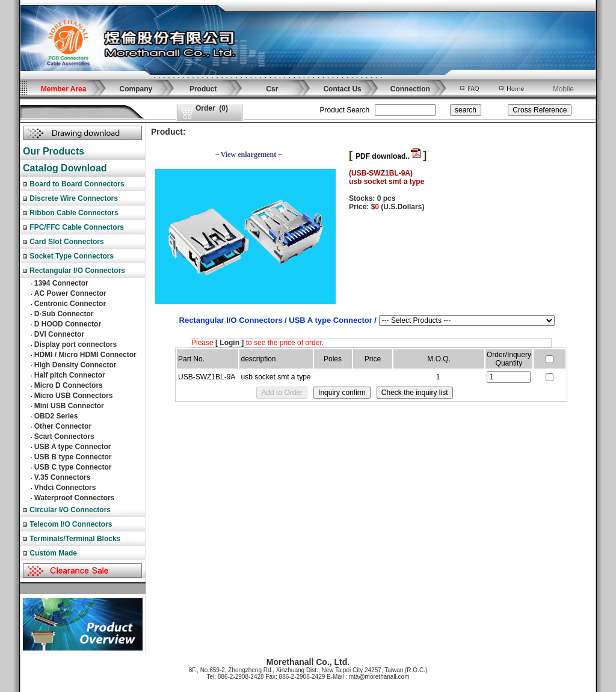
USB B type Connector (73, 457)
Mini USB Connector (69, 406)
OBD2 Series (56, 416)
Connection (410, 89)
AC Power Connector (70, 293)
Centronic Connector (70, 304)
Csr (272, 89)
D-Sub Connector (64, 314)
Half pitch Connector (70, 375)
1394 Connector (61, 283)
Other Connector (63, 426)
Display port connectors (75, 344)
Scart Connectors (64, 436)
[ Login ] (229, 343)
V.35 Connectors (63, 477)
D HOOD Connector (68, 324)
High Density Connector (75, 365)
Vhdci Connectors (65, 488)
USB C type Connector (73, 467)
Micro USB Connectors (74, 396)
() (212, 108)
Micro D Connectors (69, 385)
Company (136, 89)
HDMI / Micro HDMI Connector (85, 355)
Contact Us (342, 89)
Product (203, 89)
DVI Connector (59, 334)
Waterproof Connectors (75, 498)
